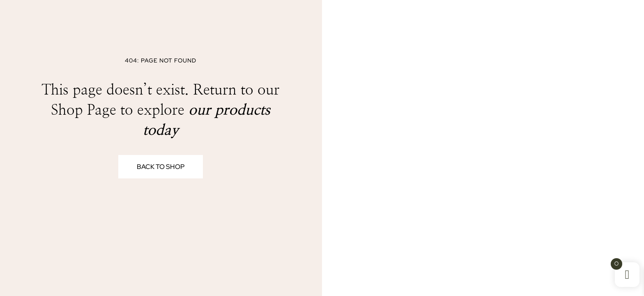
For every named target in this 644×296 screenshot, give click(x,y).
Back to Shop (161, 167)
